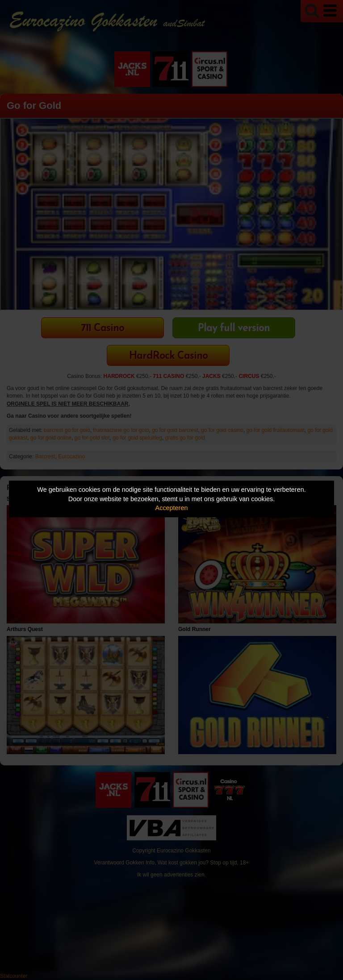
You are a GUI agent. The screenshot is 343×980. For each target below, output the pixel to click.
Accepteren (172, 508)
